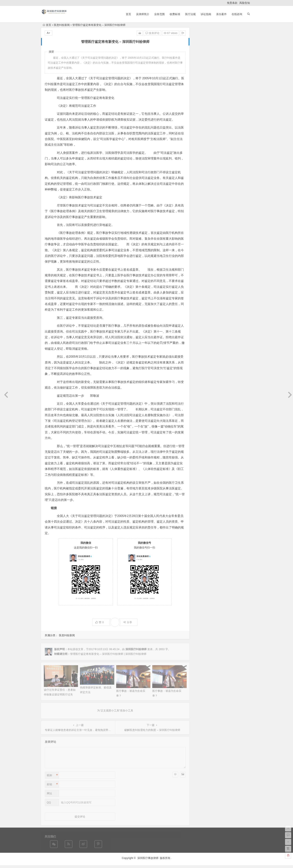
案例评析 (216, 145)
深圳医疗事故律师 (148, 858)
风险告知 (245, 3)
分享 (128, 622)
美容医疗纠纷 (221, 157)
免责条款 (232, 3)
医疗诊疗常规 (234, 152)
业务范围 (159, 14)
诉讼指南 (206, 14)
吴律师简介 (143, 14)
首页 (128, 14)
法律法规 (219, 135)
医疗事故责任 (206, 158)
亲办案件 (221, 14)
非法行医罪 (207, 144)
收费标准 (175, 14)
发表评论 (152, 33)
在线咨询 (237, 14)
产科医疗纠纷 (231, 168)
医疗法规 (190, 14)
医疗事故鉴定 (232, 140)
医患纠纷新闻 (62, 25)
